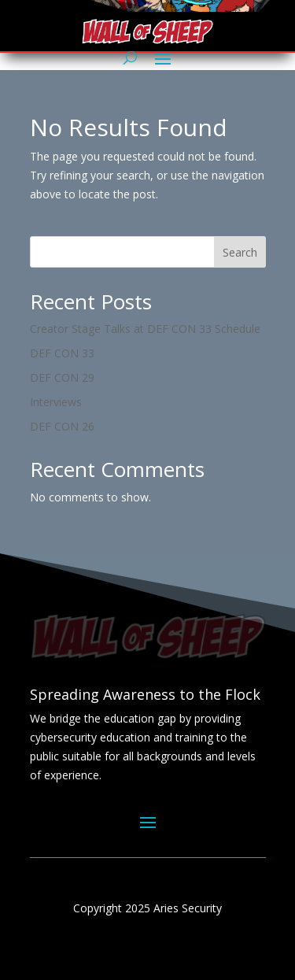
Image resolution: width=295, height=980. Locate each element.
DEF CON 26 (62, 426)
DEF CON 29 (62, 377)
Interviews (56, 402)
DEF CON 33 (62, 353)
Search (240, 252)
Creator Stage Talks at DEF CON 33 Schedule (145, 329)
